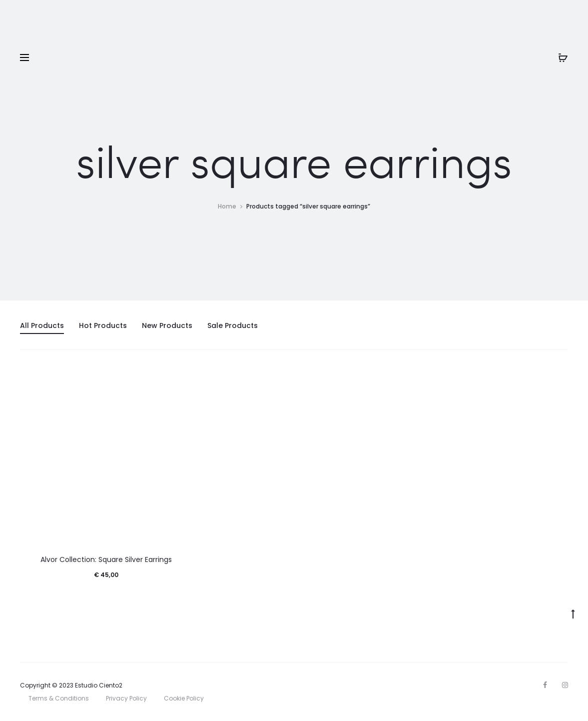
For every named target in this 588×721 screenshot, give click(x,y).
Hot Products (103, 325)
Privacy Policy (126, 698)
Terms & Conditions (59, 698)
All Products (42, 325)
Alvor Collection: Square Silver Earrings (106, 559)
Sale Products (233, 325)
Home (227, 206)
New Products (167, 325)
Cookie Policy (184, 698)
